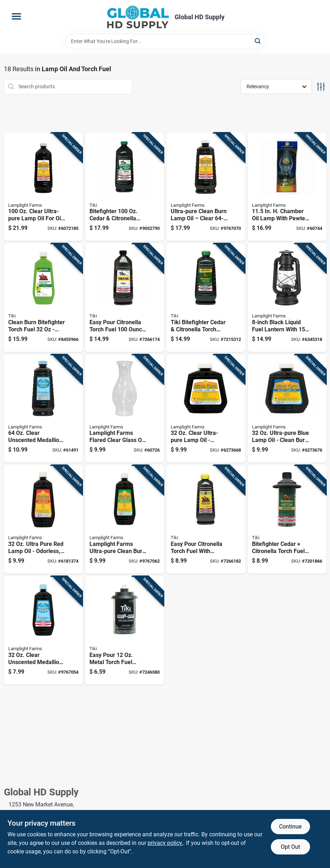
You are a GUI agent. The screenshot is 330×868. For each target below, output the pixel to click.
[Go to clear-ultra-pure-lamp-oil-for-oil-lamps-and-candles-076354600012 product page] (43, 187)
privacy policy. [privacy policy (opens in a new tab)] (165, 843)
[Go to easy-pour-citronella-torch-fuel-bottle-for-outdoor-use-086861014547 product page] (125, 298)
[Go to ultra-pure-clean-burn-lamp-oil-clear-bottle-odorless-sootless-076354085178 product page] (206, 187)
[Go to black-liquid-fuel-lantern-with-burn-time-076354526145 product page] (287, 298)
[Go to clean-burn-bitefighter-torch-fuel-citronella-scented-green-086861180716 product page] (43, 298)
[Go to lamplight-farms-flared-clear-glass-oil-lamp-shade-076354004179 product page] (125, 409)
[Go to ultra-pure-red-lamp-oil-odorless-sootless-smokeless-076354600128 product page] (43, 519)
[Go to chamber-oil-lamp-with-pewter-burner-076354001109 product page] (287, 187)
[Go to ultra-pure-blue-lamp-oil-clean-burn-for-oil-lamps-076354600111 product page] (287, 409)
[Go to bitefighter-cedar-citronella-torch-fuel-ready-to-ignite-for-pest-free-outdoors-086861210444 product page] (287, 519)
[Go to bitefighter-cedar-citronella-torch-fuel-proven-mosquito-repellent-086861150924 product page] (125, 187)
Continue (290, 827)
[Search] (258, 41)
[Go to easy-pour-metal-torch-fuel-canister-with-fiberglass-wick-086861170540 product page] (125, 630)
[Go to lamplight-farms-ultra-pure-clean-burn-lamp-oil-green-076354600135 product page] (125, 519)
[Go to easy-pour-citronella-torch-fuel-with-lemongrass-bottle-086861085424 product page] (206, 519)
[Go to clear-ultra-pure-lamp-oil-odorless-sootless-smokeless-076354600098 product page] (206, 409)
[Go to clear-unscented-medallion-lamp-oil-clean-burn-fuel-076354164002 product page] (43, 630)
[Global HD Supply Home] (138, 17)
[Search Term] (165, 41)
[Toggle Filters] (321, 87)
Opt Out (290, 847)
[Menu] (16, 16)
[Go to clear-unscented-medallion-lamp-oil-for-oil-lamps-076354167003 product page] (43, 409)
